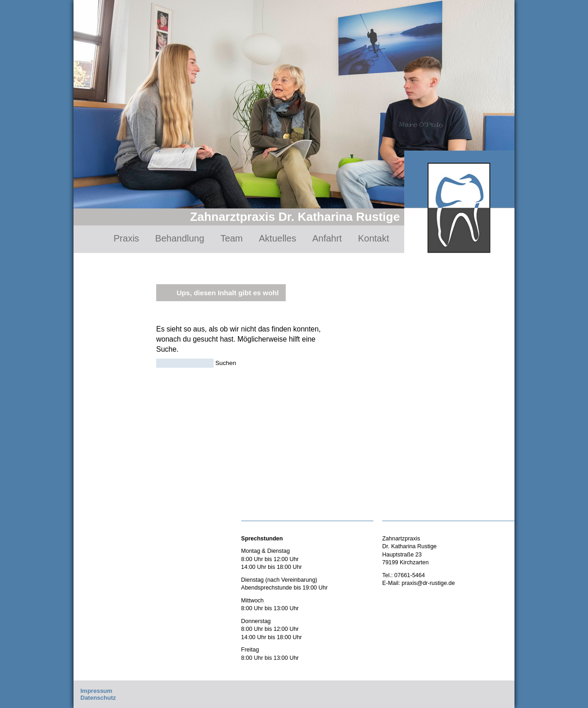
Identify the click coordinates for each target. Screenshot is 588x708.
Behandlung (180, 238)
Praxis (126, 238)
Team (232, 238)
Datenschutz (98, 698)
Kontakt (373, 238)
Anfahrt (327, 238)
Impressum (96, 691)
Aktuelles (278, 238)
